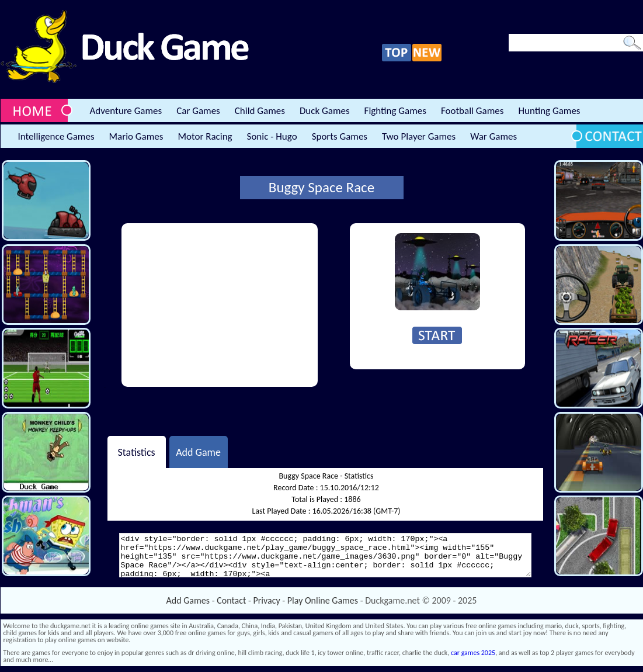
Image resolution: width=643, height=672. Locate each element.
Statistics (136, 452)
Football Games (472, 111)
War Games (493, 136)
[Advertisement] (220, 305)
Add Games (188, 600)
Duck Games (325, 111)
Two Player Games (419, 136)
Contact (231, 600)
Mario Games (136, 136)
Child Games (260, 111)
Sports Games (340, 136)
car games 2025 (473, 653)
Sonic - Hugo (272, 136)
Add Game (198, 452)
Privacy (267, 600)
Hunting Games (549, 111)
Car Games (198, 111)
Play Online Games (323, 600)
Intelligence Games (56, 136)
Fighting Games (395, 111)
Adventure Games (126, 111)
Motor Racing (205, 136)
